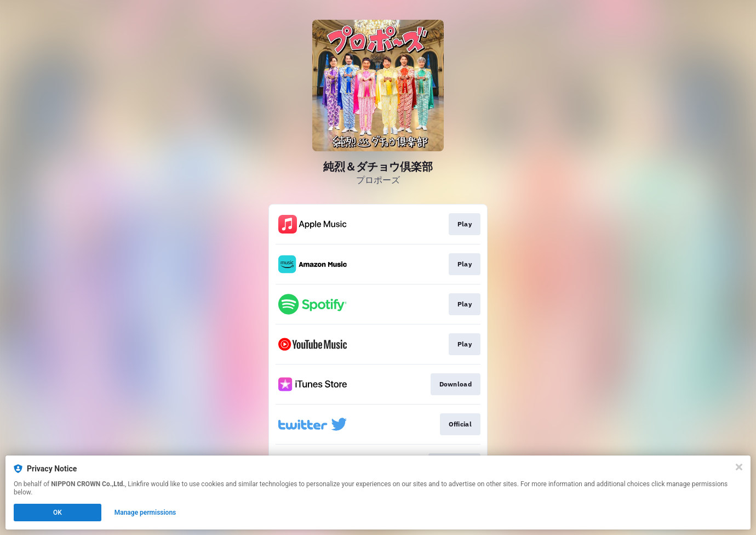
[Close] (739, 467)
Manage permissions (145, 513)
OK (58, 513)
